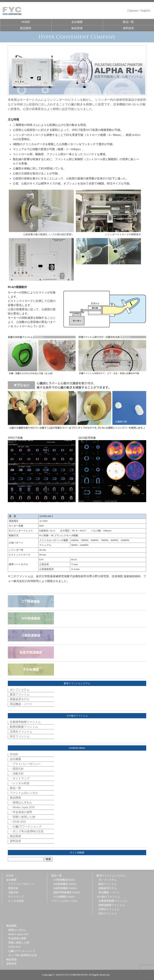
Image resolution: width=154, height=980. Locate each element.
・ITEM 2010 (18, 822)
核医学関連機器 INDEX (67, 892)
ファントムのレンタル (24, 793)
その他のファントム (108, 897)
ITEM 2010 (14, 947)
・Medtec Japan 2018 (22, 807)
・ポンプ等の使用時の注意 (27, 831)
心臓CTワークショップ (22, 951)
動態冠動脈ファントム (24, 727)
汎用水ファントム (21, 732)
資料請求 (128, 28)
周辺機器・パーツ (21, 704)
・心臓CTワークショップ (26, 827)
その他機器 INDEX (64, 897)
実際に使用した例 (19, 943)
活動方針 (13, 892)
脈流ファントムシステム (111, 876)
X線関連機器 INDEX (65, 888)
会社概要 (77, 22)
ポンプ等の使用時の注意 (23, 955)
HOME (26, 22)
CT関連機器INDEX (64, 880)
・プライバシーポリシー (25, 764)
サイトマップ (16, 897)
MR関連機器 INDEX (65, 884)
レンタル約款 (16, 901)
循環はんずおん (17, 930)
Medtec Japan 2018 (18, 934)
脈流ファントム (20, 695)
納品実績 (77, 28)
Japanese (134, 11)
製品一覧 (128, 22)
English (145, 11)
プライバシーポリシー (21, 884)
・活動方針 (17, 774)
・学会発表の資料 (21, 812)
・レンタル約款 (20, 783)
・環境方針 (17, 769)
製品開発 (26, 28)
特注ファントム (20, 736)
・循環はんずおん (21, 802)
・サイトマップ (20, 778)
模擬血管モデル (20, 699)
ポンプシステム (20, 690)
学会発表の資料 (17, 938)
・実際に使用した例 (22, 817)
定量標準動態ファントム (25, 722)
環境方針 (13, 888)
